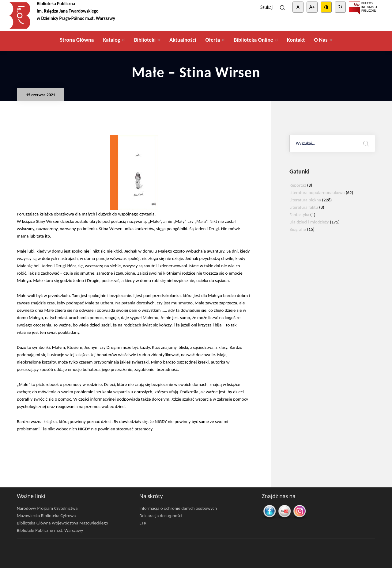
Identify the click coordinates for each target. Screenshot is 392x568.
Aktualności (183, 40)
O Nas (321, 40)
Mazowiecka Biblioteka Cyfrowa (46, 516)
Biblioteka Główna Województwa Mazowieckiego (62, 523)
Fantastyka (299, 215)
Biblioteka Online (253, 40)
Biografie (298, 229)
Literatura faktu (304, 207)
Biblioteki (145, 40)
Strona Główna (77, 40)
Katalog (111, 40)
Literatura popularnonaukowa (317, 193)
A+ (312, 7)
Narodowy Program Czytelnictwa (47, 508)
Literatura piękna (305, 200)
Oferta (213, 40)
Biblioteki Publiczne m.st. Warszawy (50, 530)
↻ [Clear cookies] (340, 7)
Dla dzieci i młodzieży (309, 222)
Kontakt (296, 40)
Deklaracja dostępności (161, 516)
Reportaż (298, 185)
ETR (143, 523)
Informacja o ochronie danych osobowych (178, 508)
